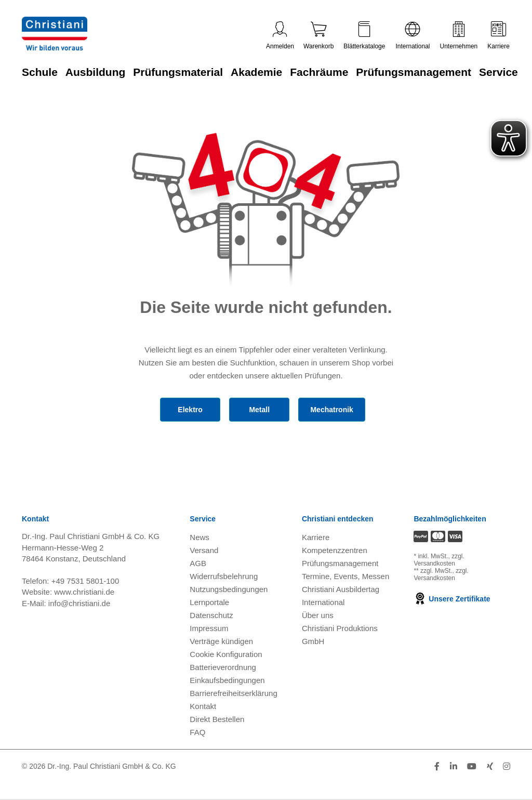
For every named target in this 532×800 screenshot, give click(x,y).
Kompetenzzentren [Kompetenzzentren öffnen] (335, 550)
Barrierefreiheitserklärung (233, 693)
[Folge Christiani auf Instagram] (507, 766)
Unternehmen (459, 36)
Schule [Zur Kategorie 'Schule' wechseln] (40, 72)
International (413, 36)
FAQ (197, 732)
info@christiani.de (79, 603)
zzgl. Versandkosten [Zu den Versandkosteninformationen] (439, 560)
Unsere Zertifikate (452, 599)
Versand (204, 550)
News (199, 537)
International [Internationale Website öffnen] (323, 602)
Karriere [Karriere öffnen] (316, 537)
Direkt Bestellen (217, 719)
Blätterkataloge (364, 36)
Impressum (209, 628)
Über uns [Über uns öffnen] (318, 615)
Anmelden (280, 36)
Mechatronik (331, 410)
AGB (198, 563)
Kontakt (203, 706)
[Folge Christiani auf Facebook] (437, 766)
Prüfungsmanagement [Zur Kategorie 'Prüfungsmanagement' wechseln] (414, 72)
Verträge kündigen (221, 641)
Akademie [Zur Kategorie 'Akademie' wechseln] (256, 72)
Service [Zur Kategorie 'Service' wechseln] (498, 72)
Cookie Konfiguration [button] (226, 654)
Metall (259, 410)
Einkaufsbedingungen (227, 680)
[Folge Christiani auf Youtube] (472, 766)
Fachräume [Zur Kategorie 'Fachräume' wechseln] (319, 72)
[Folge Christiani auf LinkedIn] (454, 766)
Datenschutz (211, 615)
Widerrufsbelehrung (224, 576)
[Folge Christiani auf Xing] (490, 766)
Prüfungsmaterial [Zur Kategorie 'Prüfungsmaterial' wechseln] (178, 72)
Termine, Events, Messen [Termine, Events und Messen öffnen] (345, 576)
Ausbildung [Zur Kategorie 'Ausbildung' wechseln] (95, 72)
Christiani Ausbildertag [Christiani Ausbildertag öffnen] (341, 589)
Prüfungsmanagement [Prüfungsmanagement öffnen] (340, 563)
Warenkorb (318, 36)
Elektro (190, 410)
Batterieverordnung (223, 667)
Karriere (498, 36)
